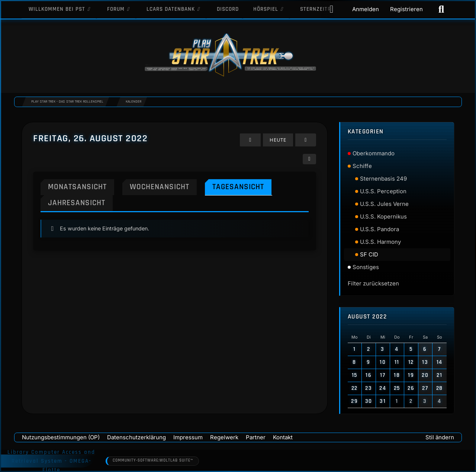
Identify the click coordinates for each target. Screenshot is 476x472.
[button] (310, 159)
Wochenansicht (160, 187)
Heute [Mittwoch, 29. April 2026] (278, 140)
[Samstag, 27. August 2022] (306, 140)
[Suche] (441, 9)
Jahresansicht (77, 203)
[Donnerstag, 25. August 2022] (251, 140)
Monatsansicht (77, 187)
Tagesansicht (238, 187)
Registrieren (406, 9)
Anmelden (366, 9)
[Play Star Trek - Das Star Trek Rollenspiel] (238, 56)
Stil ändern (440, 437)
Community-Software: (153, 461)
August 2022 (367, 317)
